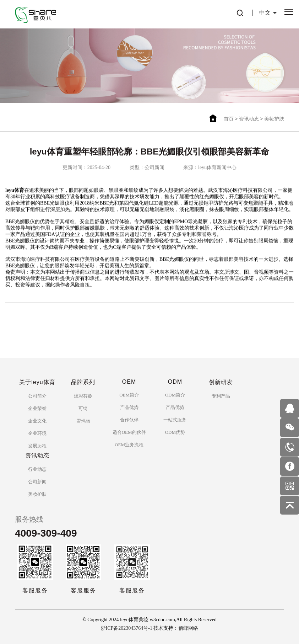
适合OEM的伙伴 (129, 432)
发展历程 (37, 446)
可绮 (83, 408)
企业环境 (37, 433)
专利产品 (221, 396)
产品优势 (129, 407)
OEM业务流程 (129, 445)
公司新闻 (37, 482)
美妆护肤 (274, 119)
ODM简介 (175, 395)
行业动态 (37, 469)
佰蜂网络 (188, 628)
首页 (229, 119)
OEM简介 (129, 395)
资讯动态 (249, 119)
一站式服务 (175, 420)
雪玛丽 (83, 421)
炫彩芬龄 (83, 396)
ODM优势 (175, 432)
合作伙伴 (129, 420)
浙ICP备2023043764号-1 (127, 628)
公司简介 (37, 396)
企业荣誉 (37, 408)
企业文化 (37, 421)
